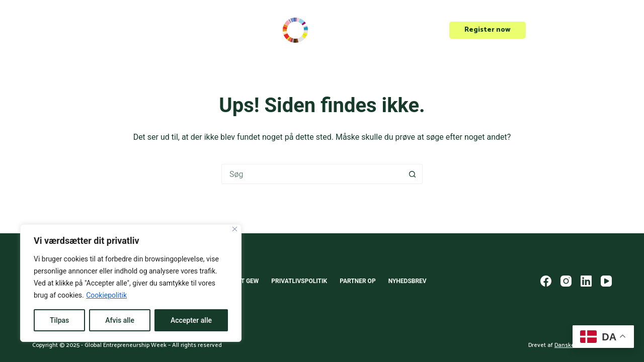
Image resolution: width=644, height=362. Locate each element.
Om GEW (170, 30)
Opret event (574, 30)
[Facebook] (546, 281)
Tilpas (59, 320)
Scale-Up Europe (61, 30)
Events (119, 30)
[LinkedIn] (586, 281)
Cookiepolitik (106, 295)
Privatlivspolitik (299, 281)
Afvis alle (120, 320)
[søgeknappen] (413, 174)
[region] (131, 283)
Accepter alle (191, 320)
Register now (488, 30)
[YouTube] (606, 281)
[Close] (235, 229)
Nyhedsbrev (408, 281)
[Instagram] (566, 281)
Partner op (358, 281)
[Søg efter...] (312, 174)
